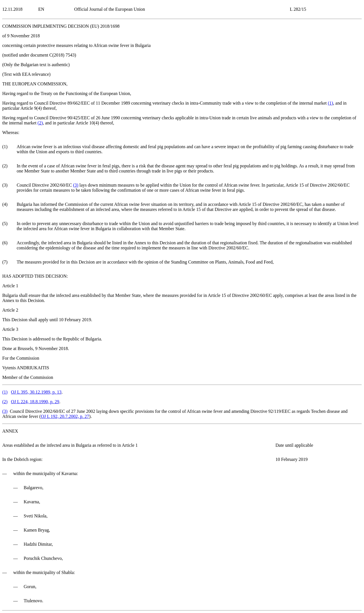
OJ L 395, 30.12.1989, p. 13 (36, 392)
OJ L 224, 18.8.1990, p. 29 (35, 402)
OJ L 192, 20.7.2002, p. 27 (65, 416)
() (331, 103)
